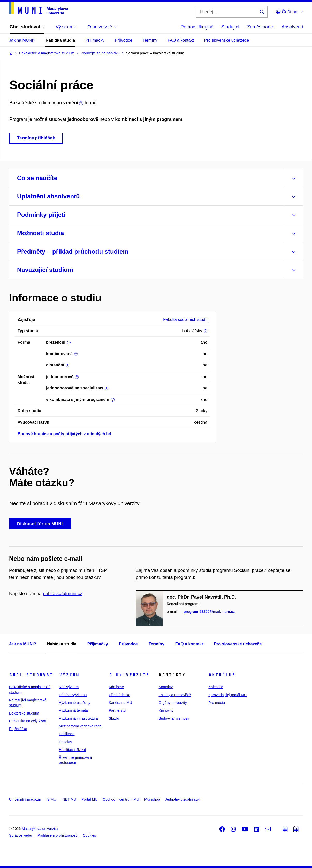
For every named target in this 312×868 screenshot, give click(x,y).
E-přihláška (18, 729)
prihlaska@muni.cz (63, 594)
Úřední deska (120, 695)
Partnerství (118, 710)
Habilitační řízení (72, 750)
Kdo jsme (116, 687)
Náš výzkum (69, 687)
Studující (230, 27)
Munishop (152, 799)
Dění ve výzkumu (73, 695)
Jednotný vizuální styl (182, 799)
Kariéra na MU (120, 703)
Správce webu (21, 835)
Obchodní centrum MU (121, 799)
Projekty (66, 742)
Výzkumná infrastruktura (78, 718)
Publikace (67, 734)
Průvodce (124, 40)
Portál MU (89, 799)
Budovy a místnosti (174, 718)
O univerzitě (129, 675)
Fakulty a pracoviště (175, 695)
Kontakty (165, 687)
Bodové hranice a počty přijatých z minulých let (64, 434)
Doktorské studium (24, 713)
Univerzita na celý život (28, 721)
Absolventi (292, 27)
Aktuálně (222, 675)
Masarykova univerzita (40, 829)
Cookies (90, 835)
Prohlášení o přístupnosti (58, 835)
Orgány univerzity (173, 703)
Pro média (217, 703)
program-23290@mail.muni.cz (209, 612)
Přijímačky (95, 40)
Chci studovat (31, 675)
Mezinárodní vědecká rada (80, 726)
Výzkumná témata (73, 710)
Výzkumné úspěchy (75, 703)
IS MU (51, 799)
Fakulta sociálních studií (185, 319)
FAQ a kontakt (181, 40)
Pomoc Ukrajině (197, 27)
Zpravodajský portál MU (227, 695)
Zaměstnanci (260, 27)
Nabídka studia (60, 40)
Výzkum (69, 675)
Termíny (150, 40)
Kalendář (216, 687)
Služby (114, 718)
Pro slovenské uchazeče (227, 40)
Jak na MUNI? (22, 40)
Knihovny (166, 710)
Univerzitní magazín (25, 799)
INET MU (69, 799)
